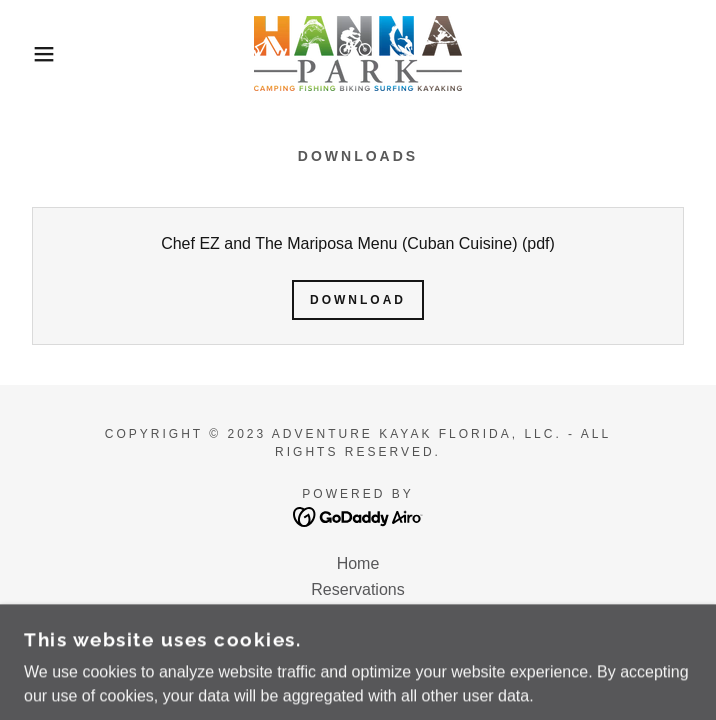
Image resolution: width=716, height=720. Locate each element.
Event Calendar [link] (358, 615)
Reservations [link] (357, 589)
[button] (46, 54)
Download (358, 300)
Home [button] (358, 563)
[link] (358, 53)
